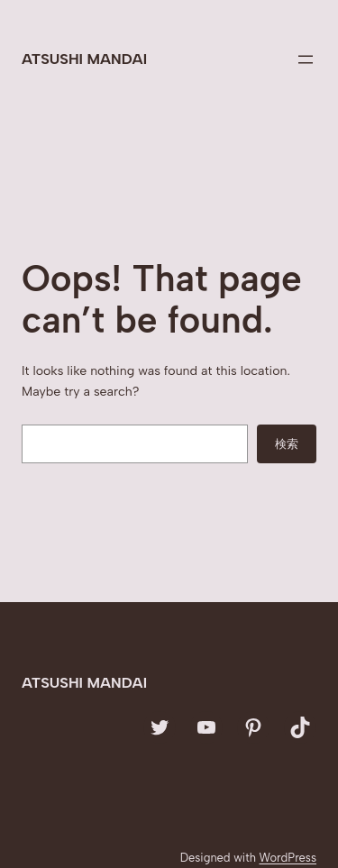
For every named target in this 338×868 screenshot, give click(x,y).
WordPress (288, 858)
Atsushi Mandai (84, 59)
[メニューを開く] (306, 59)
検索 (287, 443)
